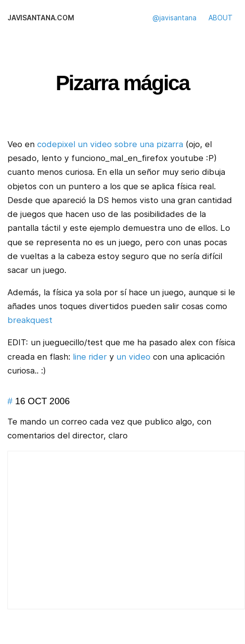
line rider (90, 357)
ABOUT (220, 18)
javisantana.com (41, 18)
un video (133, 357)
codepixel (56, 144)
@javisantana (174, 18)
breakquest (30, 320)
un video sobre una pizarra (130, 144)
